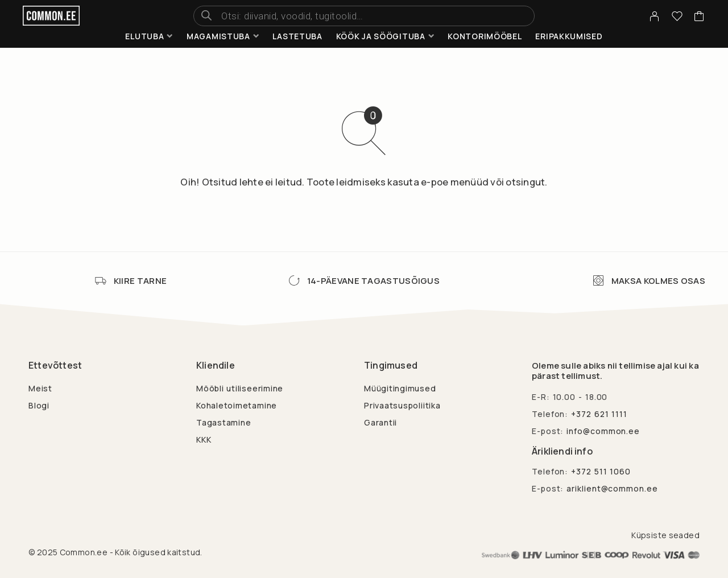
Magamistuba (218, 36)
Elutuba (144, 36)
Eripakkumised (569, 36)
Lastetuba (297, 36)
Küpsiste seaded (665, 535)
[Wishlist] (677, 18)
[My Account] (655, 16)
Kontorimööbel (485, 36)
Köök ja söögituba (381, 36)
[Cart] (700, 18)
